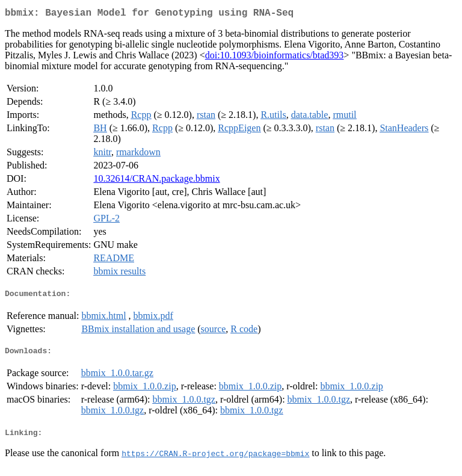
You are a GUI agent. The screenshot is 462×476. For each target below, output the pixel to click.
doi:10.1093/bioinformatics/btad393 (275, 57)
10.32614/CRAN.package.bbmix (156, 181)
